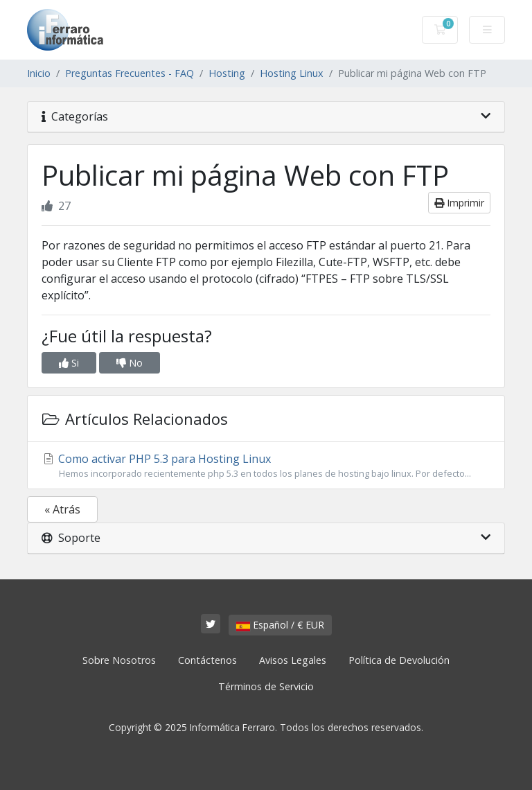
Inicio (39, 73)
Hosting (227, 73)
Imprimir (459, 203)
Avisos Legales (293, 660)
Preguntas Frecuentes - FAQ (130, 73)
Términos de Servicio (266, 686)
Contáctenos (207, 660)
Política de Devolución (399, 660)
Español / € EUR (280, 625)
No (130, 363)
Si (69, 363)
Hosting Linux (292, 73)
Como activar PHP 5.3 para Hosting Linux (266, 466)
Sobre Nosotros (119, 660)
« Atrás (62, 509)
